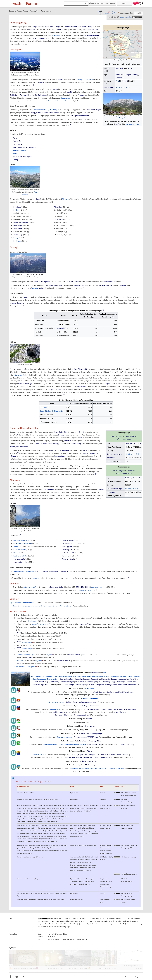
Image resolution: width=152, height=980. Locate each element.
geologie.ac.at (86, 590)
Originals (49, 655)
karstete (61, 29)
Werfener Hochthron (21, 222)
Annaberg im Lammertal (84, 79)
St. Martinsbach (41, 95)
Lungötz (69, 92)
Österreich (120, 77)
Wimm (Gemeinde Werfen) (20, 446)
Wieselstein (58, 207)
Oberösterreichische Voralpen (86, 682)
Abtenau (16, 153)
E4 (25, 571)
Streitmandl (18, 229)
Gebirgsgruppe (36, 26)
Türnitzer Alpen (80, 685)
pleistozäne (62, 389)
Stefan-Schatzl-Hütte (70, 553)
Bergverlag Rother (57, 587)
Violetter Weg (63, 571)
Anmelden (139, 13)
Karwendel (106, 679)
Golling (15, 160)
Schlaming (77, 443)
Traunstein (62, 435)
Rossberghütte (67, 550)
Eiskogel (17, 238)
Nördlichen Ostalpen (93, 110)
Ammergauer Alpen (50, 676)
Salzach (61, 79)
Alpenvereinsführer (31, 587)
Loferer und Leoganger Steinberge (48, 682)
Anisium (35, 288)
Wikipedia (79, 918)
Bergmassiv (47, 281)
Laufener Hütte (67, 540)
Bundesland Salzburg (84, 26)
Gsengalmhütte (19, 559)
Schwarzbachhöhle (62, 715)
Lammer (55, 89)
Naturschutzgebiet (60, 432)
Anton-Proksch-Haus (21, 540)
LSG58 (84, 450)
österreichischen (70, 26)
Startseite (11, 4)
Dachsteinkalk (93, 29)
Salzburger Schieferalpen (127, 682)
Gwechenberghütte (20, 562)
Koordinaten (108, 87)
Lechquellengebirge (119, 679)
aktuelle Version (126, 17)
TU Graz (138, 3)
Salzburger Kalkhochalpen (79, 116)
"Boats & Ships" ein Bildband (78, 968)
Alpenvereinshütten (92, 35)
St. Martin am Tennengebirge (21, 95)
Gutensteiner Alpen (67, 679)
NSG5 (82, 432)
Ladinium (42, 288)
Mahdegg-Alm (67, 546)
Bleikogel (66, 199)
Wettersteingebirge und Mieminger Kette (102, 685)
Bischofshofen (66, 98)
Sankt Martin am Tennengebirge (25, 147)
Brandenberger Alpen (100, 676)
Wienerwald (122, 685)
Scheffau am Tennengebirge (23, 156)
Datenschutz (129, 977)
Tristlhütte (20, 661)
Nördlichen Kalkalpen (53, 26)
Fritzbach (81, 95)
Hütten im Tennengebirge (25, 655)
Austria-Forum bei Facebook (11, 977)
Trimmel (125, 81)
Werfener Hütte (67, 559)
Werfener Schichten (106, 285)
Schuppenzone (79, 285)
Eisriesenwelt (56, 35)
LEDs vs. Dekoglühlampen (55, 968)
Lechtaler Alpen (133, 679)
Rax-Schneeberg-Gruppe (107, 682)
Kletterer (101, 490)
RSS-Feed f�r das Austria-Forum (23, 977)
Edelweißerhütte (20, 550)
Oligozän (108, 384)
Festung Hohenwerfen (124, 118)
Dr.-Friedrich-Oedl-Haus (22, 543)
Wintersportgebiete (42, 38)
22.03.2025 (104, 918)
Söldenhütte (18, 546)
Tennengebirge (27, 642)
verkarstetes (38, 281)
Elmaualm (17, 553)
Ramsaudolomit (110, 281)
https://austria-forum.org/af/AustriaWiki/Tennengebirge (68, 939)
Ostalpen (95, 673)
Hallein (48, 101)
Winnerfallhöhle (62, 328)
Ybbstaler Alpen (134, 685)
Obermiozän (83, 386)
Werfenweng (17, 144)
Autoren (112, 918)
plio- (53, 389)
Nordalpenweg (42, 571)
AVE (117, 81)
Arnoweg (36, 578)
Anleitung (29, 658)
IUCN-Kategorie (116, 436)
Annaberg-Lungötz (20, 150)
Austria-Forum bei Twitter (17, 977)
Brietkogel (17, 241)
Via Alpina (54, 571)
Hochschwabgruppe (82, 679)
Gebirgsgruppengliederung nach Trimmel (45, 113)
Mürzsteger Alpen (68, 682)
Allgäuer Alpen (36, 676)
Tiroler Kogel (18, 235)
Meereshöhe (111, 458)
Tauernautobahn (60, 456)
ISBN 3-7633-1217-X (83, 587)
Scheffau (67, 441)
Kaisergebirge (96, 679)
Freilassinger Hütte (20, 556)
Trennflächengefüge (81, 369)
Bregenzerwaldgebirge (117, 676)
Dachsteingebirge (39, 679)
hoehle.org (32, 621)
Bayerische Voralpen (65, 676)
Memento (57, 624)
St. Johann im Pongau (63, 101)
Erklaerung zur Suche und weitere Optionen (102, 3)
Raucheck (120, 68)
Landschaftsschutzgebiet (60, 450)
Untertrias (123, 285)
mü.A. (130, 68)
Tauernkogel (58, 219)
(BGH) (88, 715)
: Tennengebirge (24, 602)
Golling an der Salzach (90, 706)
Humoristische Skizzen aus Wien (25, 968)
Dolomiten (27, 288)
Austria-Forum (25, 3)
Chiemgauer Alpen (134, 676)
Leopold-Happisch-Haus (71, 543)
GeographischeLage (114, 454)
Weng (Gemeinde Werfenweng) (48, 443)
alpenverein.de (96, 587)
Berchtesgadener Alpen (83, 676)
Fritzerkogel (18, 225)
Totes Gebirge (69, 685)
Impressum (139, 977)
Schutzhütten (49, 490)
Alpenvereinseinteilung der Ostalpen (46, 110)
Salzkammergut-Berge (41, 685)
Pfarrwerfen (17, 141)
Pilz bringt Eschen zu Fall (108, 968)
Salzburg (135, 75)
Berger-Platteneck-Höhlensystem (52, 411)
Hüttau (42, 82)
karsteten (27, 297)
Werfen (140, 116)
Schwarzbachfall (80, 715)
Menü (124, 3)
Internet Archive (84, 624)
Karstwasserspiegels (26, 384)
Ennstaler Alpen (53, 679)
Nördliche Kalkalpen (123, 75)
